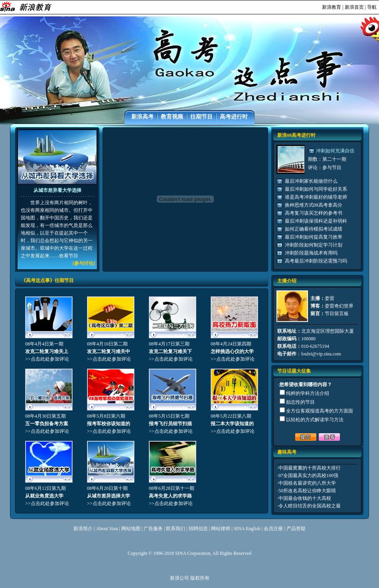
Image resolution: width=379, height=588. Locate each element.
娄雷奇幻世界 (339, 306)
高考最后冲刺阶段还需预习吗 (316, 261)
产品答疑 (296, 529)
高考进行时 (234, 117)
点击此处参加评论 (50, 359)
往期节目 (201, 117)
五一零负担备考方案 (47, 424)
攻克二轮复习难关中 (109, 351)
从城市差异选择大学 (109, 496)
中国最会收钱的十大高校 (305, 498)
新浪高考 (142, 117)
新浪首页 (354, 7)
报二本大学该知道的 (232, 424)
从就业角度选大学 (44, 496)
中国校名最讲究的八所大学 (307, 483)
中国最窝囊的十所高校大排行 (310, 468)
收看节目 (69, 256)
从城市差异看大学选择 (57, 190)
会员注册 (273, 529)
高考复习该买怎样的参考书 (314, 213)
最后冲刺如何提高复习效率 (314, 237)
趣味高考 (287, 452)
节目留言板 (337, 314)
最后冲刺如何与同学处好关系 (316, 189)
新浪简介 (83, 529)
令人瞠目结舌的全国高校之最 (310, 506)
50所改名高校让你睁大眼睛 (307, 491)
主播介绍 (287, 281)
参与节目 (332, 168)
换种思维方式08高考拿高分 (314, 205)
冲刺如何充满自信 (335, 151)
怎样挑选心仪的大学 (232, 351)
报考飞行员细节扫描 (170, 424)
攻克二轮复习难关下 (170, 351)
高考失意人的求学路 (170, 496)
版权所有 (200, 578)
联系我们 (176, 529)
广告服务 (153, 529)
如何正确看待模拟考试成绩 (314, 229)
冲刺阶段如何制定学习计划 (314, 245)
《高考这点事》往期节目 (47, 280)
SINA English (247, 529)
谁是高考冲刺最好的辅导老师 (316, 197)
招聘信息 (198, 529)
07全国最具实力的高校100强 (308, 476)
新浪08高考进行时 (296, 135)
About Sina (107, 529)
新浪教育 (332, 7)
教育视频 (172, 117)
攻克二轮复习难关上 (47, 351)
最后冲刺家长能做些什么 (311, 181)
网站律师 (221, 529)
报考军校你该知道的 (109, 424)
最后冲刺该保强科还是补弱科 (316, 221)
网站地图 (131, 529)
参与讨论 (84, 263)
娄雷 (330, 298)
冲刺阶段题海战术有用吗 (311, 253)
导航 (372, 7)
